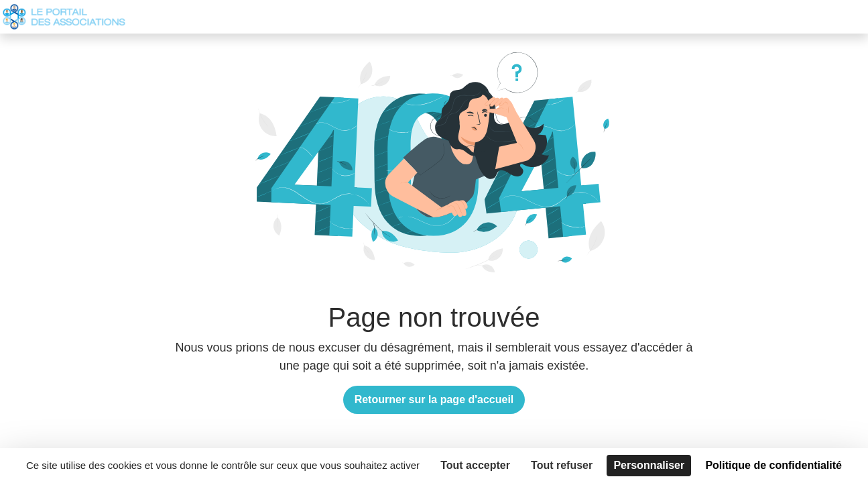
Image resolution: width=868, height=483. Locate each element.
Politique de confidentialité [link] (773, 465)
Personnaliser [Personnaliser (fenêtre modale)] (649, 465)
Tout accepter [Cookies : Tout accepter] (475, 465)
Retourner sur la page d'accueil (434, 399)
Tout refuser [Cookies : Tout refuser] (562, 465)
